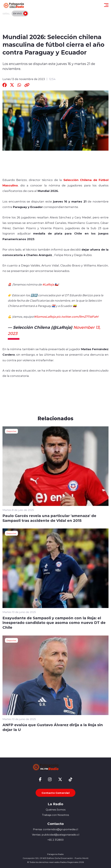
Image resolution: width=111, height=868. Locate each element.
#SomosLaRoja (45, 317)
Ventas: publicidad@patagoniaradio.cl (56, 835)
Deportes (11, 431)
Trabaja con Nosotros (55, 815)
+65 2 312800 (55, 840)
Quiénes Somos (56, 810)
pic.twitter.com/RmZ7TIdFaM (77, 317)
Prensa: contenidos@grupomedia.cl (55, 829)
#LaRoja (48, 284)
